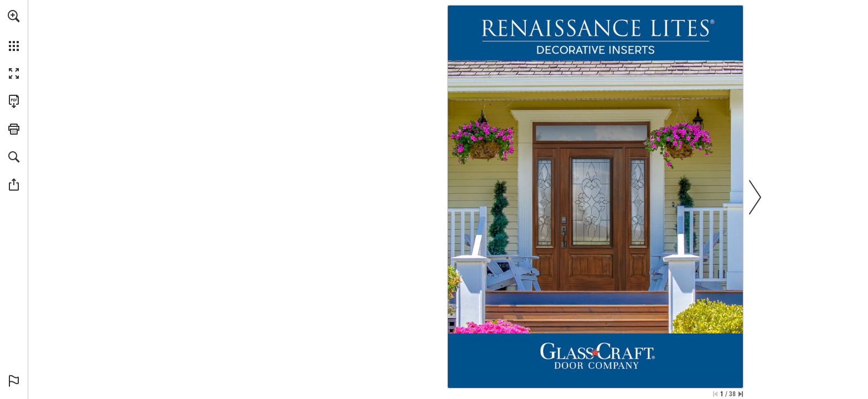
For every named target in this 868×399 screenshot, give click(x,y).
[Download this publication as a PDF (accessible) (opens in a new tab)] (14, 101)
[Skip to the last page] (741, 394)
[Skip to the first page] (715, 394)
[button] (14, 16)
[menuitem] (14, 30)
